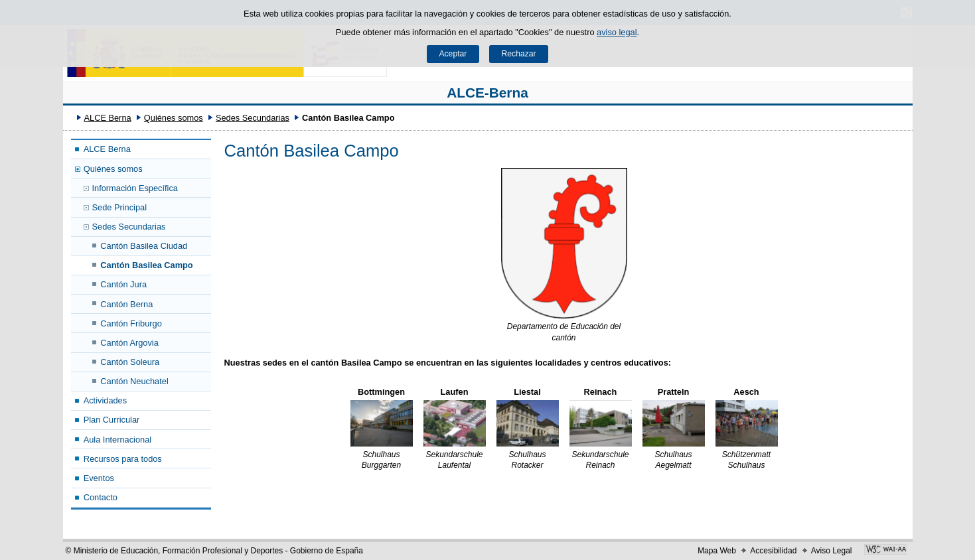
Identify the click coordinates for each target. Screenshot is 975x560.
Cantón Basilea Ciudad (144, 246)
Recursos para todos (123, 459)
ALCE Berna (107, 118)
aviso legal (617, 32)
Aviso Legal (832, 551)
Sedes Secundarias (253, 118)
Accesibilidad (773, 551)
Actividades (105, 400)
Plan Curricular (112, 420)
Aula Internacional (117, 440)
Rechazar (519, 54)
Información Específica (135, 188)
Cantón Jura (123, 284)
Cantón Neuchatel (134, 381)
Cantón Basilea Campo (146, 265)
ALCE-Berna (487, 93)
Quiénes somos (174, 118)
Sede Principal (120, 207)
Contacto (101, 497)
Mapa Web (717, 551)
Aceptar (453, 54)
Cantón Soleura (130, 362)
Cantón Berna (126, 304)
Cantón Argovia (129, 343)
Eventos (99, 478)
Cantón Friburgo (131, 323)
